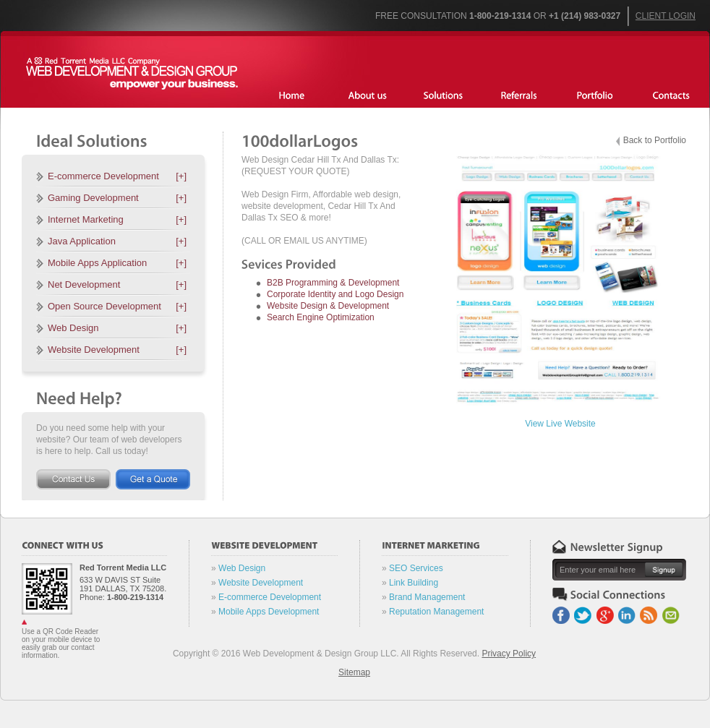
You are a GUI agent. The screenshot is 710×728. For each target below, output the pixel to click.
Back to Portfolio (655, 140)
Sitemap (354, 672)
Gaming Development (117, 198)
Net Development (117, 284)
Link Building (414, 583)
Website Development (117, 350)
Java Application (117, 241)
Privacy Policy (509, 654)
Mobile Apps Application (117, 263)
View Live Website (560, 424)
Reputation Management (436, 612)
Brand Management (427, 597)
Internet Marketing (117, 219)
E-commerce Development (117, 176)
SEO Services (416, 568)
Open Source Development (117, 306)
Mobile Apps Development (269, 612)
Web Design (117, 328)
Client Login (666, 16)
